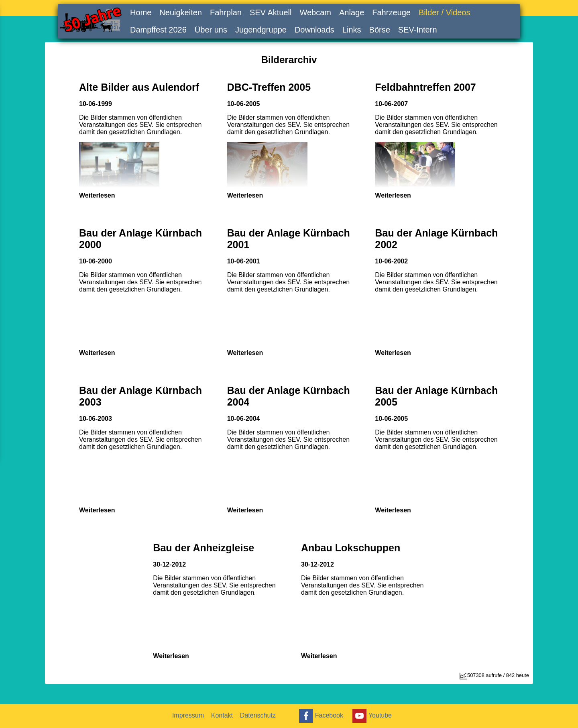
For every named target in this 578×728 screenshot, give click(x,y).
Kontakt (223, 715)
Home (141, 12)
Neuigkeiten (181, 12)
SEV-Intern (418, 30)
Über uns (211, 30)
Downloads (314, 30)
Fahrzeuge (391, 12)
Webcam (315, 12)
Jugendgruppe (261, 30)
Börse (380, 30)
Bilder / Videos (445, 12)
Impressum (188, 715)
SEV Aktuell (271, 12)
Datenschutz (260, 715)
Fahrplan (226, 12)
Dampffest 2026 (158, 30)
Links (352, 30)
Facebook (321, 716)
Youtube (373, 716)
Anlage (352, 12)
